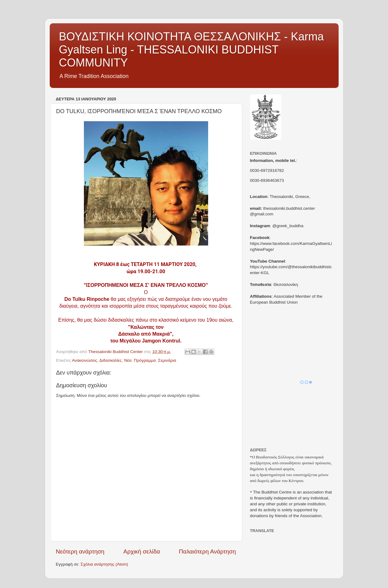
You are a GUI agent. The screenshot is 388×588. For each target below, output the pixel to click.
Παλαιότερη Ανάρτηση (208, 551)
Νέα (128, 360)
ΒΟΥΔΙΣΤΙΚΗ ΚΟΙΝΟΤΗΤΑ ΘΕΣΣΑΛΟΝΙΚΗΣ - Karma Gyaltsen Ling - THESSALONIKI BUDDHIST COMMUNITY (192, 50)
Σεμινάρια (167, 360)
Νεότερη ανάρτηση (80, 551)
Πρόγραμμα (145, 360)
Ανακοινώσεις (84, 360)
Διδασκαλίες (111, 360)
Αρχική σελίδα (142, 551)
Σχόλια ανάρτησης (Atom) (104, 564)
